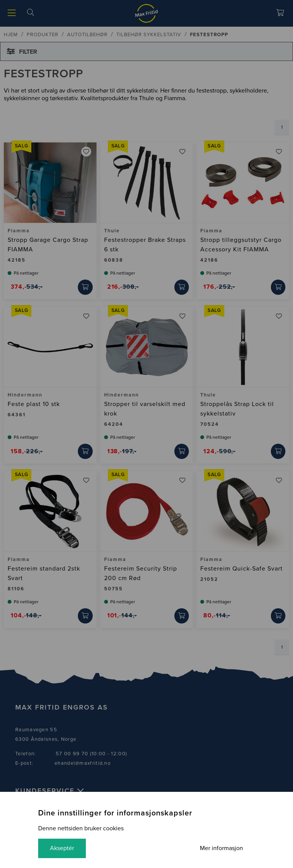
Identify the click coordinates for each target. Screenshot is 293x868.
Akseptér (62, 848)
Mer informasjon (221, 848)
